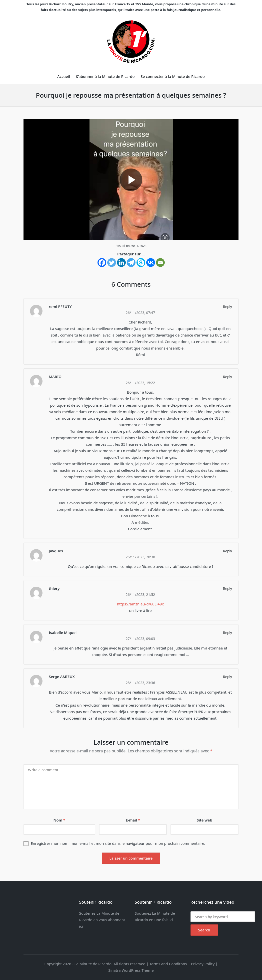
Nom (59, 820)
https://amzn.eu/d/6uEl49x (140, 604)
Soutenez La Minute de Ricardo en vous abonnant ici (102, 920)
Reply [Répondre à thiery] (227, 589)
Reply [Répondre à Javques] (227, 551)
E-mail (133, 820)
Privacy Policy (203, 964)
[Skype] (141, 263)
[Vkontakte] (151, 263)
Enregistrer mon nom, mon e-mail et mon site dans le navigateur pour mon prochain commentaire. (118, 843)
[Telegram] (131, 263)
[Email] (160, 263)
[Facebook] (102, 263)
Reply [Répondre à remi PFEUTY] (227, 307)
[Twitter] (112, 263)
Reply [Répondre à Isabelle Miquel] (227, 633)
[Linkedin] (121, 263)
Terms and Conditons (168, 964)
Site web (204, 820)
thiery (54, 588)
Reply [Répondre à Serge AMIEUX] (227, 677)
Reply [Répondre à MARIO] (227, 377)
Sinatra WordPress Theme (131, 970)
